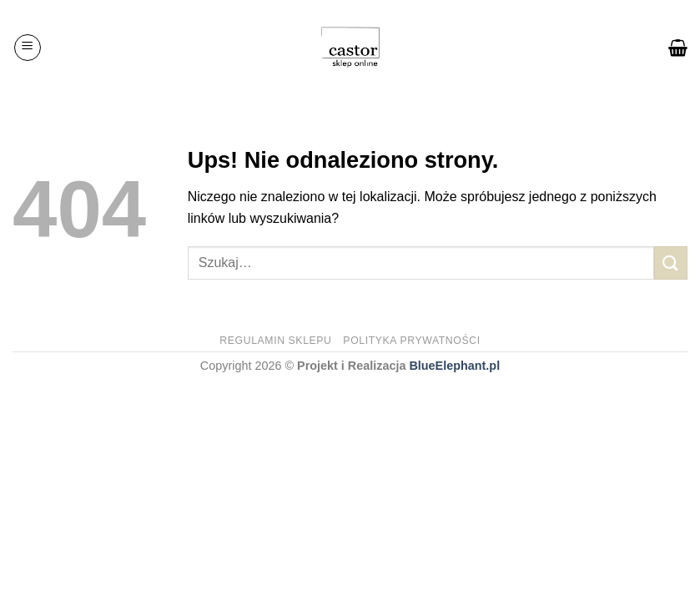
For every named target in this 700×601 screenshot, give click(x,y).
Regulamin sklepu (275, 341)
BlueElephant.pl (454, 366)
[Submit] (671, 263)
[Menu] (28, 48)
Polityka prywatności (411, 341)
